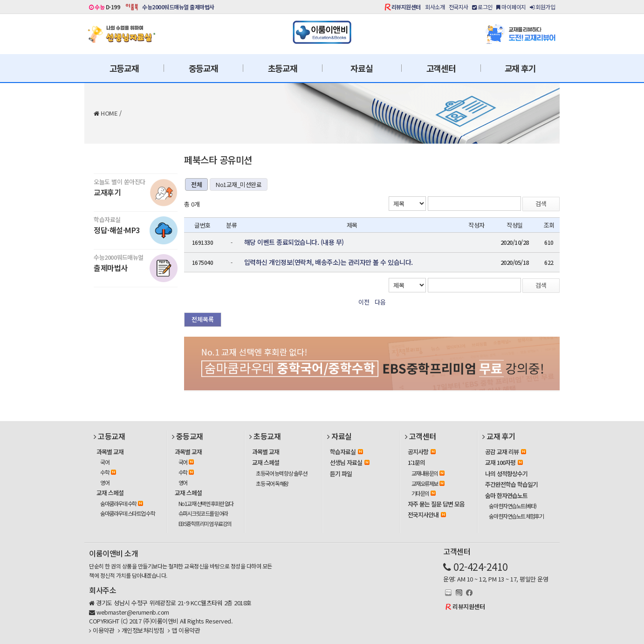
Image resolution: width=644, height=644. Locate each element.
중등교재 (203, 68)
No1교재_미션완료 (239, 184)
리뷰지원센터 (406, 7)
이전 (364, 302)
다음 (380, 302)
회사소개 (435, 7)
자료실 (361, 68)
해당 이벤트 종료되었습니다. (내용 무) (294, 242)
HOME (109, 113)
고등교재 (124, 68)
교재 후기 (520, 68)
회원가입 (542, 7)
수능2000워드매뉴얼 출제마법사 (178, 7)
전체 (196, 184)
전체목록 (203, 319)
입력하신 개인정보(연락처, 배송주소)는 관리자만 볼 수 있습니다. (329, 262)
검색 (541, 204)
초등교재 (283, 68)
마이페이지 (511, 7)
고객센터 (441, 68)
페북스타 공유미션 (218, 160)
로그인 (482, 7)
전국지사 (459, 7)
